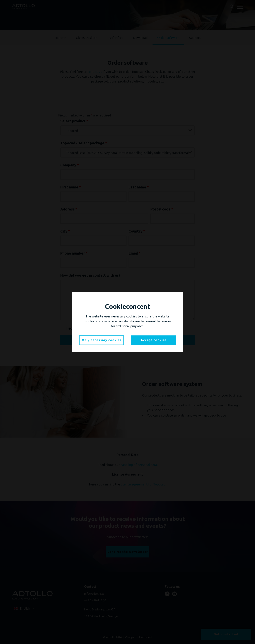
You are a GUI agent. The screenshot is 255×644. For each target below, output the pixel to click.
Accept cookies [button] (154, 340)
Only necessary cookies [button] (102, 340)
